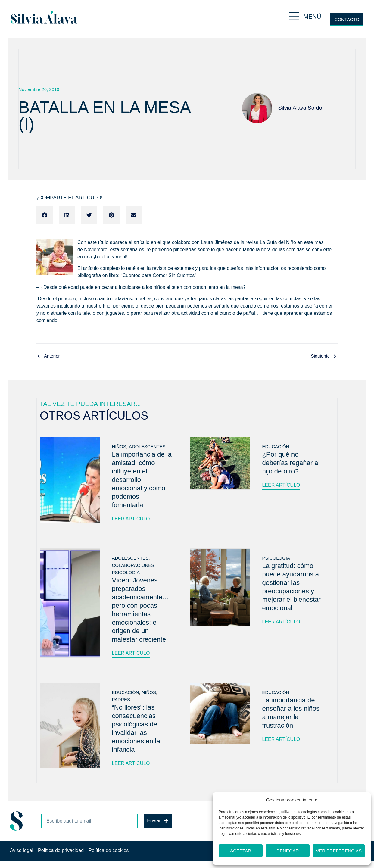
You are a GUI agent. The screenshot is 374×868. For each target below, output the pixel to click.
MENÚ (312, 17)
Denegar (288, 851)
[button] (45, 215)
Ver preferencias (339, 851)
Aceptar (241, 851)
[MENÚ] (294, 16)
